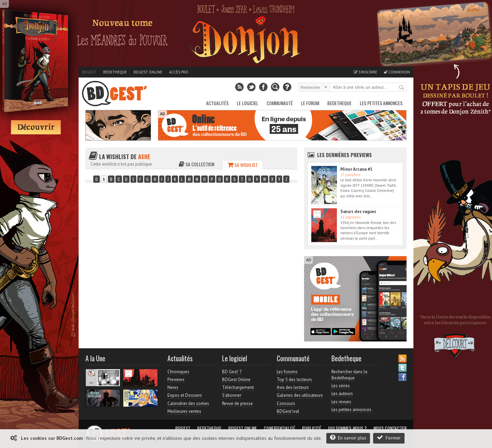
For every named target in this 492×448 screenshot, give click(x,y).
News (173, 387)
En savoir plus (348, 438)
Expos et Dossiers (185, 395)
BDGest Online (148, 72)
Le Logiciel (248, 103)
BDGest (89, 72)
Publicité (312, 428)
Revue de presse (237, 403)
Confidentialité (279, 428)
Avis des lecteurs (293, 387)
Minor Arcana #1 (356, 169)
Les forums (287, 372)
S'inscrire (365, 72)
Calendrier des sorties (188, 403)
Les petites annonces (381, 103)
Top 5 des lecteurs (294, 380)
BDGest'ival (288, 411)
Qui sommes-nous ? (347, 428)
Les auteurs (342, 394)
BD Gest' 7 (232, 372)
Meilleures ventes (184, 411)
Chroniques (178, 372)
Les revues (341, 402)
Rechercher (402, 88)
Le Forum (310, 103)
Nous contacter (390, 428)
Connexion (397, 72)
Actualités (217, 103)
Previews (176, 380)
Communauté (280, 103)
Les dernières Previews (344, 155)
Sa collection (196, 164)
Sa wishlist (243, 165)
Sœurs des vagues (358, 212)
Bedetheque (115, 72)
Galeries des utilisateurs (300, 395)
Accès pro (179, 72)
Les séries (341, 386)
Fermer (389, 438)
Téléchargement (238, 387)
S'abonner (232, 395)
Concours (286, 403)
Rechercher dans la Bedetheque (349, 375)
